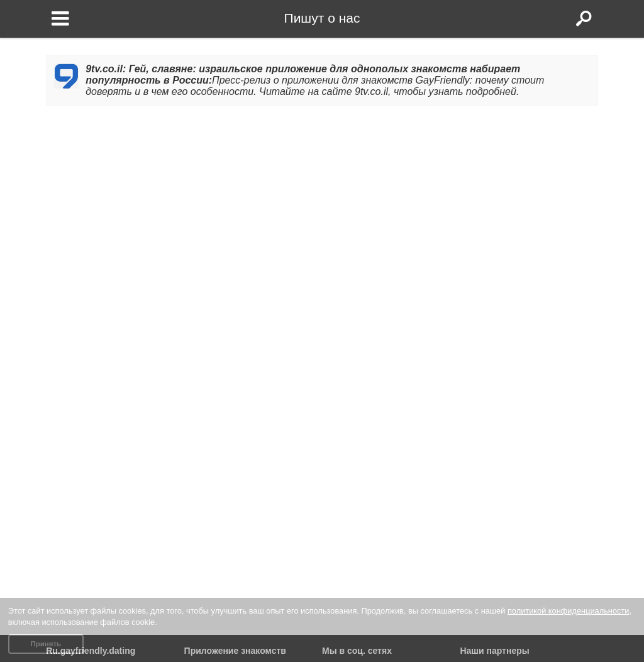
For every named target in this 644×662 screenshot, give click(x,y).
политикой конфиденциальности (569, 611)
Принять (46, 644)
